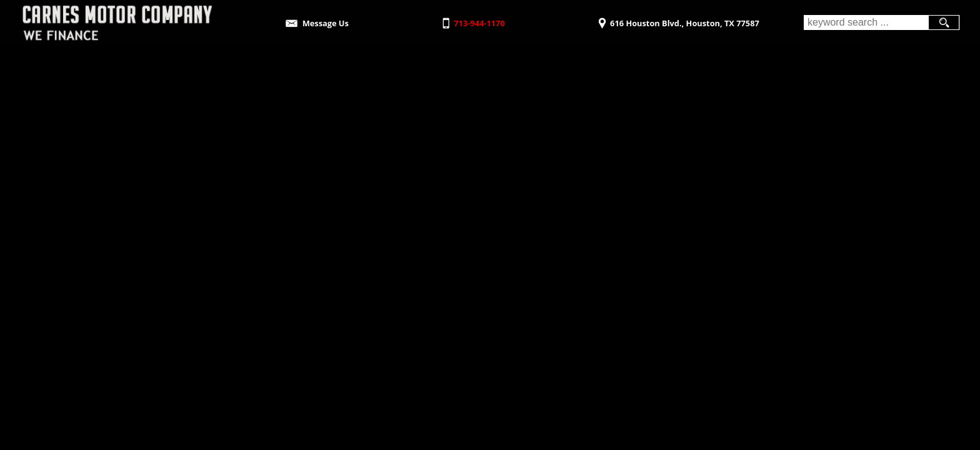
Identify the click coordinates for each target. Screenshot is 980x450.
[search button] (944, 22)
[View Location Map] (677, 19)
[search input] (866, 22)
